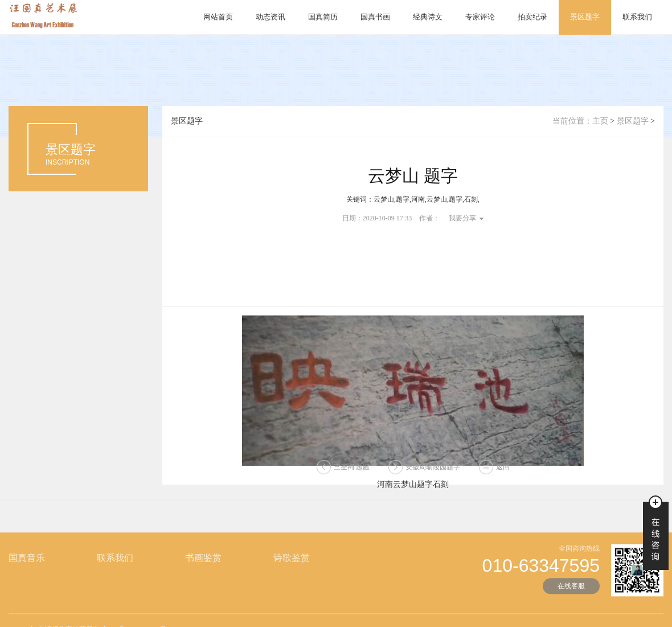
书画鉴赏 (203, 576)
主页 (600, 121)
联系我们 (637, 17)
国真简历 (323, 17)
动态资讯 (271, 17)
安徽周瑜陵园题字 (433, 470)
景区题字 (585, 17)
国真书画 (375, 17)
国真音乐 (27, 576)
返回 (503, 470)
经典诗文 (428, 17)
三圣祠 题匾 (352, 470)
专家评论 (480, 17)
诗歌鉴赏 (292, 576)
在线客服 (571, 604)
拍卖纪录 (532, 17)
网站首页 (218, 17)
